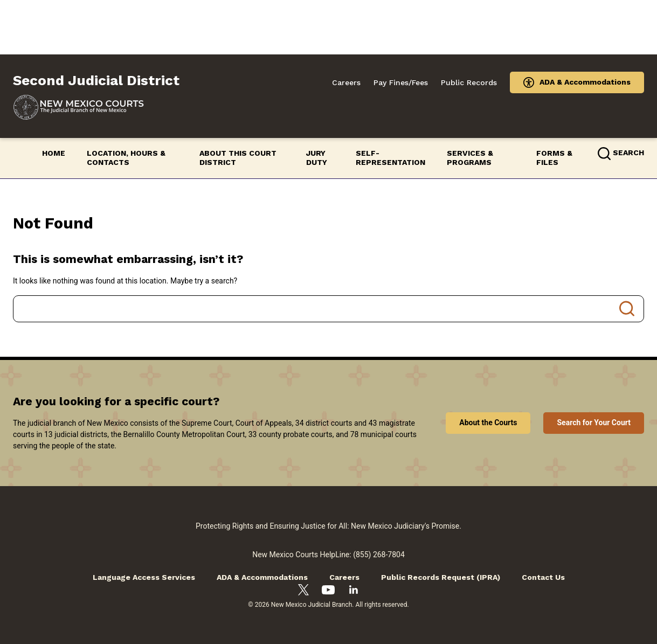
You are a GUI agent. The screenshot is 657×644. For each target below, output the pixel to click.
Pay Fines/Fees (401, 82)
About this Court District (238, 158)
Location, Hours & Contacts (126, 158)
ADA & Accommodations (585, 82)
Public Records (469, 82)
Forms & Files (554, 158)
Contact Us (543, 577)
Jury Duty (317, 158)
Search (627, 309)
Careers (346, 82)
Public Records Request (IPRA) (441, 577)
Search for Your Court (594, 423)
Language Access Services (144, 577)
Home (54, 153)
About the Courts (488, 423)
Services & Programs (470, 158)
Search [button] (628, 153)
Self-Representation (390, 158)
